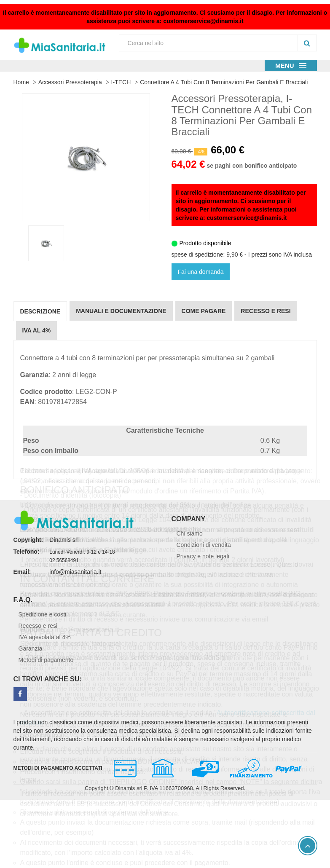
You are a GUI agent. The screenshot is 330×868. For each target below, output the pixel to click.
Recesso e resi (38, 626)
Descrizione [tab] (40, 311)
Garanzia (31, 648)
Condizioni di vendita (204, 545)
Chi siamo (190, 533)
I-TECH (121, 82)
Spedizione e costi (43, 614)
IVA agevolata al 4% (45, 637)
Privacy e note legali (203, 556)
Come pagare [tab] (204, 311)
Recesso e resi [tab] (266, 311)
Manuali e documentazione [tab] (121, 311)
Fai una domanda (201, 272)
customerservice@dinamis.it (203, 21)
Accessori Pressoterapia (70, 82)
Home (21, 82)
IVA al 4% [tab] (37, 330)
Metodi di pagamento (46, 660)
